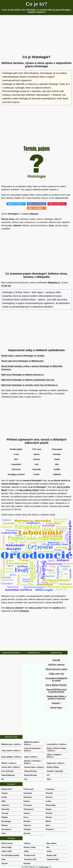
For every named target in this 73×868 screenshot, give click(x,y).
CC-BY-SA (6, 286)
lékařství (34, 214)
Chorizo (36, 459)
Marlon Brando (30, 775)
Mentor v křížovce (9, 763)
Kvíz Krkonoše (7, 771)
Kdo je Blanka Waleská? (56, 685)
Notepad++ (56, 703)
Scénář (36, 474)
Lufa (37, 464)
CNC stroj (36, 449)
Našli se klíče (7, 851)
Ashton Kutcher (31, 771)
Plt (3, 779)
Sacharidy (36, 469)
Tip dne (5, 863)
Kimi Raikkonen (8, 775)
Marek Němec (56, 708)
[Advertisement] (36, 35)
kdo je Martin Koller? (29, 490)
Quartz (37, 454)
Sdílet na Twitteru (16, 204)
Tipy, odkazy (51, 843)
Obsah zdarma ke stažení (56, 669)
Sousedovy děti (30, 859)
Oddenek (57, 474)
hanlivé (56, 608)
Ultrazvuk (16, 469)
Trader (57, 459)
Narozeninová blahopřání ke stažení (56, 679)
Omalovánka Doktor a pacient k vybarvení (56, 697)
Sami (3, 859)
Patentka (57, 454)
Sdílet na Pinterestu (57, 204)
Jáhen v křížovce (31, 757)
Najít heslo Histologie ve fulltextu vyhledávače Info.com (28, 380)
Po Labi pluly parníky (10, 855)
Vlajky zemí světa (56, 674)
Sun (26, 779)
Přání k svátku (30, 847)
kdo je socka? (36, 608)
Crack (16, 454)
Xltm (49, 779)
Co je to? (36, 4)
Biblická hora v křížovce (11, 744)
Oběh (26, 851)
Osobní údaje (44, 867)
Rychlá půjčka (16, 449)
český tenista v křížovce (11, 750)
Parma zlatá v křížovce (11, 767)
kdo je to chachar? (15, 608)
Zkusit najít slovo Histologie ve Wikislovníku (22, 361)
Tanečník (56, 660)
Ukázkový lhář (53, 859)
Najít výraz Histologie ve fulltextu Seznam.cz (22, 375)
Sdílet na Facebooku (37, 204)
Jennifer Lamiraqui (55, 771)
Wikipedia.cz (54, 283)
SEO (16, 459)
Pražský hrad (30, 855)
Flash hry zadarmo (56, 665)
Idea (57, 464)
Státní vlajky (7, 847)
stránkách (24, 611)
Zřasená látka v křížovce (34, 767)
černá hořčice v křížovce (57, 744)
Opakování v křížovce (56, 763)
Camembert (16, 464)
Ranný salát (52, 855)
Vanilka (57, 469)
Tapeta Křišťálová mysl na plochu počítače (56, 691)
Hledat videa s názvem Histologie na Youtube (23, 356)
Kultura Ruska (53, 767)
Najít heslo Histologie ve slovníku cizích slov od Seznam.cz (30, 385)
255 (48, 775)
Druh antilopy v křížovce (12, 757)
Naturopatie (57, 449)
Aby (48, 847)
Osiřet (49, 851)
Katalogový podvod (16, 474)
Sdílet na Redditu (36, 208)
